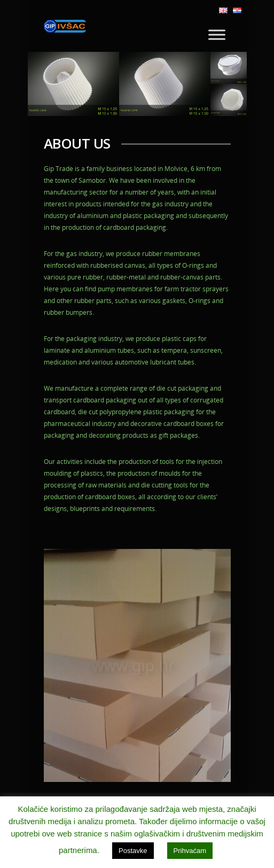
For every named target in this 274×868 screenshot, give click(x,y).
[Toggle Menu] (217, 34)
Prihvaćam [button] (190, 851)
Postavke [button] (133, 851)
